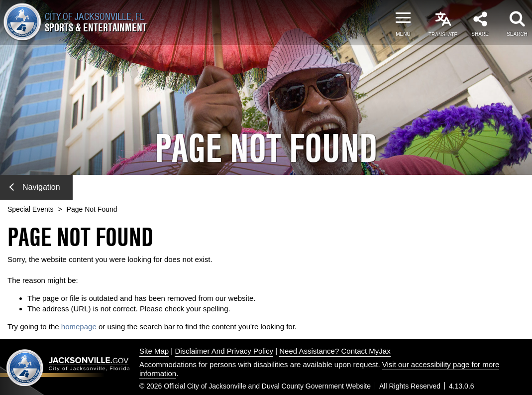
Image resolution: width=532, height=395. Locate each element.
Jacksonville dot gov (68, 367)
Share (480, 34)
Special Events (31, 209)
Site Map (154, 351)
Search (517, 34)
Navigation (35, 187)
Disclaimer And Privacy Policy (224, 351)
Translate (443, 35)
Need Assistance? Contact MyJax (335, 351)
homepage (79, 327)
